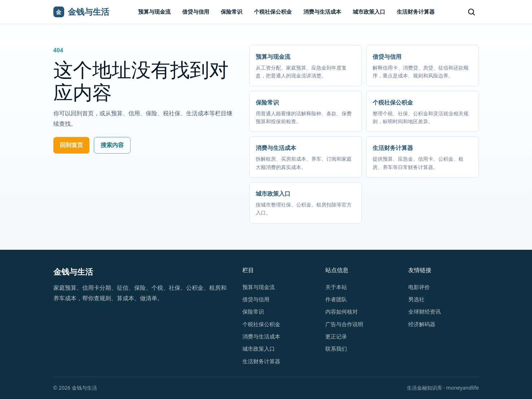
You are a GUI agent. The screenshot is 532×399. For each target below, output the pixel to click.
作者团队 (336, 299)
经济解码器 (422, 324)
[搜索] (471, 12)
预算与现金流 (154, 12)
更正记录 (336, 336)
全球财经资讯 (425, 311)
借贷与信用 (196, 12)
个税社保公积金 (273, 12)
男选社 (416, 299)
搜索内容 (112, 145)
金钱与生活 (73, 272)
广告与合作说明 (344, 324)
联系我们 (336, 349)
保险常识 (232, 12)
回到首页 (71, 145)
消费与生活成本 (322, 12)
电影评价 (419, 287)
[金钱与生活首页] (81, 12)
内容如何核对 (342, 311)
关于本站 (336, 287)
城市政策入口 (369, 12)
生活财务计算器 (416, 12)
